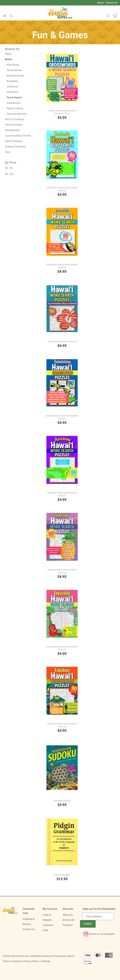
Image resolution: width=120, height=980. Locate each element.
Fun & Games (14, 97)
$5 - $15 (9, 174)
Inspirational (14, 103)
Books (9, 59)
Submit (88, 924)
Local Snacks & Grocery (18, 136)
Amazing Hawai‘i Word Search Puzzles (62, 571)
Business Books (15, 76)
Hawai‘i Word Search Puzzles (62, 342)
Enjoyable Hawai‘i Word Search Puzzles (62, 648)
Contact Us (111, 3)
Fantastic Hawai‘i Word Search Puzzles (62, 189)
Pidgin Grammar (62, 875)
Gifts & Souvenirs (15, 119)
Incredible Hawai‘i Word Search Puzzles (62, 266)
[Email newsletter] (98, 916)
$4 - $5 (9, 168)
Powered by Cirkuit (63, 956)
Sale (7, 152)
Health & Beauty (14, 141)
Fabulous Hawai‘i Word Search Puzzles (62, 725)
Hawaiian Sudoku (62, 801)
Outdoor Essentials (15, 147)
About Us (68, 915)
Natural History (15, 108)
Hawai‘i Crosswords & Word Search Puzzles (62, 112)
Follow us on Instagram (99, 934)
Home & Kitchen (14, 125)
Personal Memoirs (17, 114)
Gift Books (12, 92)
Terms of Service (12, 961)
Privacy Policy (31, 961)
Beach (8, 54)
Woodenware (12, 130)
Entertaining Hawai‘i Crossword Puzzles (62, 417)
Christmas (12, 87)
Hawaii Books (14, 70)
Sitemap (46, 961)
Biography (12, 81)
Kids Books (13, 65)
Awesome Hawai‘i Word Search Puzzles (62, 494)
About (100, 3)
